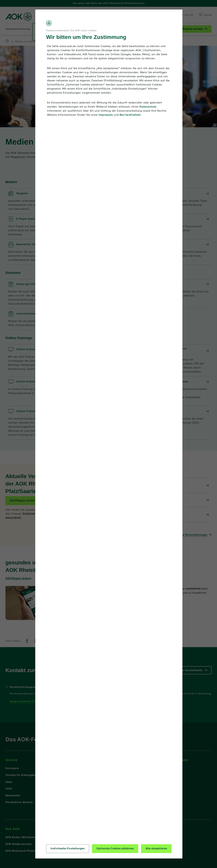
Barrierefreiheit (130, 115)
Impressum (106, 115)
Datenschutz (148, 107)
